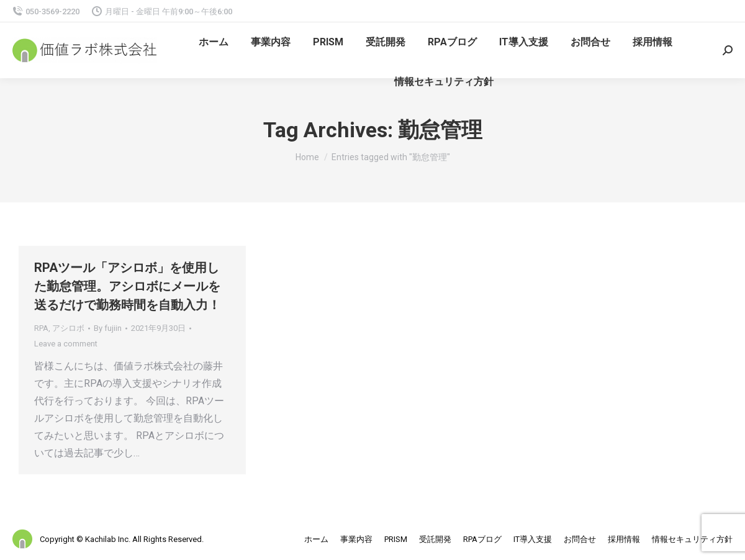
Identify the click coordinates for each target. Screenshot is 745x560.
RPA (41, 328)
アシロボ (68, 328)
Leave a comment (66, 344)
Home (307, 157)
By (108, 328)
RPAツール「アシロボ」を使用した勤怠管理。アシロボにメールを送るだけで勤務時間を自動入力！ (127, 286)
